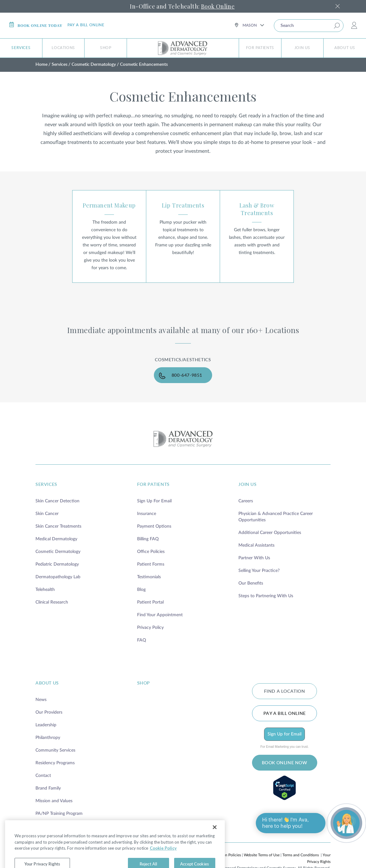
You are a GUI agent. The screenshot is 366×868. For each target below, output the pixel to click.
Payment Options (154, 526)
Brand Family (48, 788)
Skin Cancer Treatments (58, 526)
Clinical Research (52, 602)
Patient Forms (151, 564)
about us (47, 683)
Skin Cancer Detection (57, 501)
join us (247, 485)
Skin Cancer (47, 514)
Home (41, 65)
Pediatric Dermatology (57, 564)
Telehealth (45, 590)
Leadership (46, 725)
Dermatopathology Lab (58, 577)
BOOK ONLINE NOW (285, 763)
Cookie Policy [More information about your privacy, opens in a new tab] (163, 858)
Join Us (302, 48)
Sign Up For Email (154, 501)
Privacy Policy (150, 628)
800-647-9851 (187, 375)
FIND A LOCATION (285, 691)
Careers (246, 501)
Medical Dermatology (56, 539)
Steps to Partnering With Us (266, 596)
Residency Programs (55, 763)
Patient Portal (150, 602)
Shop (106, 48)
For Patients (260, 48)
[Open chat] (346, 823)
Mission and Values (54, 801)
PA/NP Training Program (59, 814)
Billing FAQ (148, 539)
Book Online (218, 6)
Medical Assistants (256, 545)
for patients (153, 485)
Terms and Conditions (301, 855)
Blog (141, 590)
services (46, 485)
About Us (345, 48)
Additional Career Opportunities (270, 533)
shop (144, 683)
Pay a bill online (86, 25)
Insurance (147, 514)
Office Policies (151, 552)
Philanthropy (48, 738)
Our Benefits (251, 583)
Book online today (36, 25)
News (41, 700)
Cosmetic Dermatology (94, 65)
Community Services (55, 750)
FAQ (142, 640)
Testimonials (149, 577)
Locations (63, 48)
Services (21, 48)
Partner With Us (254, 558)
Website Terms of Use (262, 855)
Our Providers (49, 712)
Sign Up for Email (284, 734)
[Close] (215, 837)
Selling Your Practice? (259, 571)
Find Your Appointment (160, 615)
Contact (43, 776)
